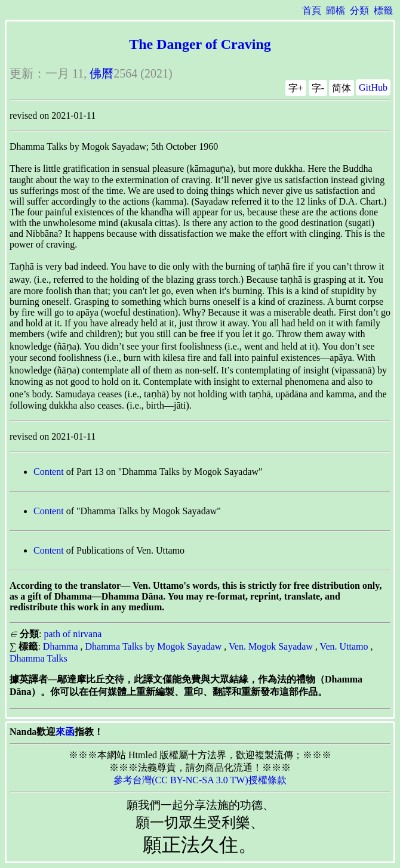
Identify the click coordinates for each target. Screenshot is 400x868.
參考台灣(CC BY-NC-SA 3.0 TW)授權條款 (200, 780)
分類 (359, 10)
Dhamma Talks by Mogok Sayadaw (154, 646)
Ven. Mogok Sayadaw (271, 646)
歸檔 (336, 10)
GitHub (373, 87)
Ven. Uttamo (344, 646)
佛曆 (101, 73)
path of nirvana (73, 634)
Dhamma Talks (39, 658)
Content (49, 472)
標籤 (383, 10)
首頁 (312, 10)
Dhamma (61, 646)
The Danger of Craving (200, 44)
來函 (65, 732)
